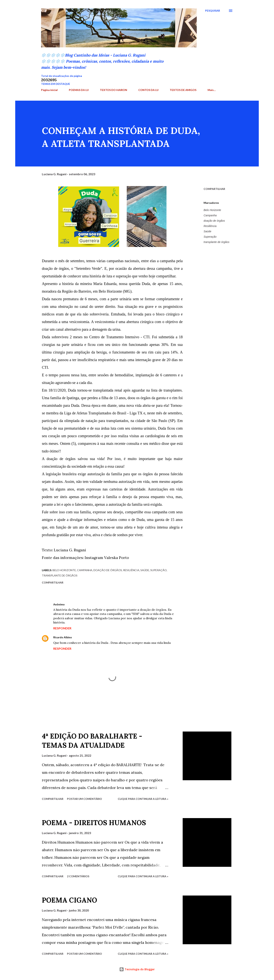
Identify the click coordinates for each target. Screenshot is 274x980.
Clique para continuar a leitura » (143, 799)
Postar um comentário (84, 799)
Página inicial (49, 90)
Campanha (210, 215)
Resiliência (210, 226)
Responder (62, 628)
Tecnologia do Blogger (137, 969)
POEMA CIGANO (69, 900)
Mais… (212, 90)
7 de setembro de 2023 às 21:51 (95, 637)
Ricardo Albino (63, 637)
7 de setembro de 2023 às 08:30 (87, 604)
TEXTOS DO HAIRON (114, 90)
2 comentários (78, 876)
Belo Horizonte (212, 210)
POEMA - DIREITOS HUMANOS (94, 823)
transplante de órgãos (216, 242)
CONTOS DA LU (148, 90)
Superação (210, 237)
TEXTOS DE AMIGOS (183, 90)
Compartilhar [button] (214, 189)
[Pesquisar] (213, 11)
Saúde (207, 231)
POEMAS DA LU (79, 90)
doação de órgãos (214, 221)
